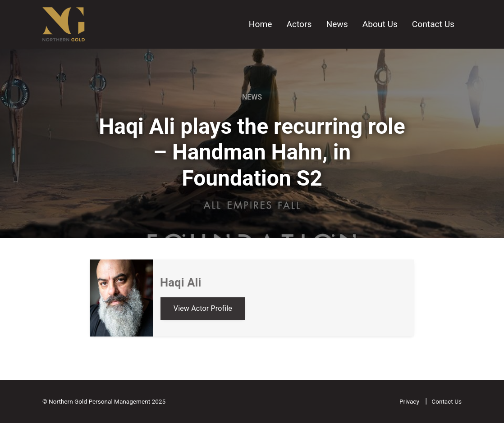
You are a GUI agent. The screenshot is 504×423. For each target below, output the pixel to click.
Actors (299, 24)
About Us (380, 24)
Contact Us (433, 24)
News (337, 24)
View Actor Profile (203, 308)
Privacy (410, 401)
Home (261, 24)
